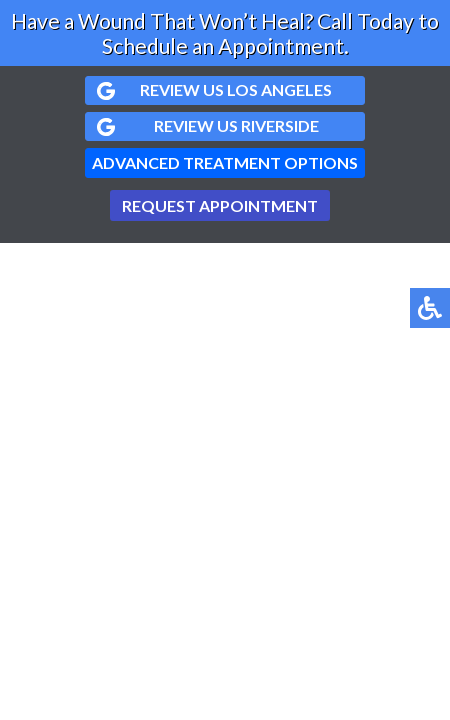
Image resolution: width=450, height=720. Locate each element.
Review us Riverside (236, 125)
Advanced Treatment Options (225, 162)
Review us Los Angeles (236, 89)
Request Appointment (220, 205)
